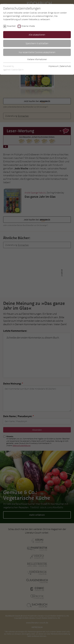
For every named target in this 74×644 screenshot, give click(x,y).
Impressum (53, 66)
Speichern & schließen (37, 43)
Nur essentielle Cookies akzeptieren (37, 52)
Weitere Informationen (37, 59)
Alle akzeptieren (37, 35)
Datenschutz (65, 66)
